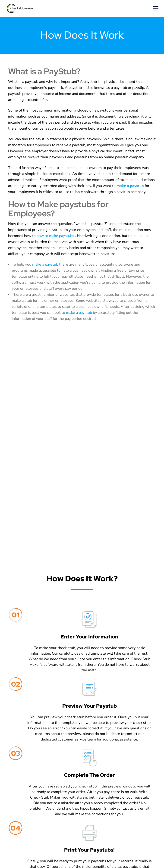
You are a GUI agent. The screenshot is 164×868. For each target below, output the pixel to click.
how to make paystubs (56, 236)
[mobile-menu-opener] (156, 8)
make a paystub (46, 264)
